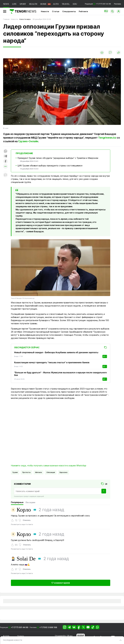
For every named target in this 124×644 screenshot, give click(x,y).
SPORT (23, 4)
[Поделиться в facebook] (5, 161)
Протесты (26, 472)
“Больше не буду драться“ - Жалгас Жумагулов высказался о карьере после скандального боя (60, 374)
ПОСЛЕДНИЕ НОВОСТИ (13, 640)
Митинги (38, 472)
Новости (45, 11)
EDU (75, 4)
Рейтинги (83, 11)
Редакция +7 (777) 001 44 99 (98, 4)
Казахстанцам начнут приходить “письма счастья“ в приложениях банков (52, 363)
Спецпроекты (69, 11)
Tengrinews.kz (107, 138)
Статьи (56, 11)
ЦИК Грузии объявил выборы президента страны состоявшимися (50, 166)
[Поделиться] (119, 53)
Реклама (117, 4)
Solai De (26, 559)
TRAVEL (66, 4)
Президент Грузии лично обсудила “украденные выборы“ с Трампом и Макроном (58, 158)
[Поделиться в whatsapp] (5, 151)
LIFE (14, 4)
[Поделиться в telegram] (5, 156)
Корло (24, 510)
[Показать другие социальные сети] (5, 167)
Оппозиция (51, 472)
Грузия (15, 472)
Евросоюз (63, 472)
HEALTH (33, 4)
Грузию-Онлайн (28, 141)
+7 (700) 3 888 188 (48, 627)
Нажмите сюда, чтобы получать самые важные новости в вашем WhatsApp (48, 466)
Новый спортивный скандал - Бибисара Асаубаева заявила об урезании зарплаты (56, 352)
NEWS (6, 4)
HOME (43, 4)
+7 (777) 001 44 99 (20, 627)
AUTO (56, 4)
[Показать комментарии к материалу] (5, 175)
